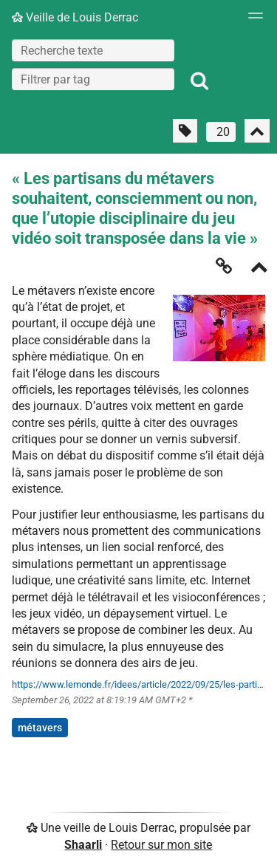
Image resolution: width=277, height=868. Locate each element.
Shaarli (83, 845)
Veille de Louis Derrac (75, 17)
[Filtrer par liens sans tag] (185, 131)
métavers (40, 728)
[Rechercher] (199, 81)
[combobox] (93, 79)
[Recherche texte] (93, 50)
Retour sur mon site (161, 845)
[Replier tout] (257, 131)
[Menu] (252, 20)
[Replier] (259, 269)
